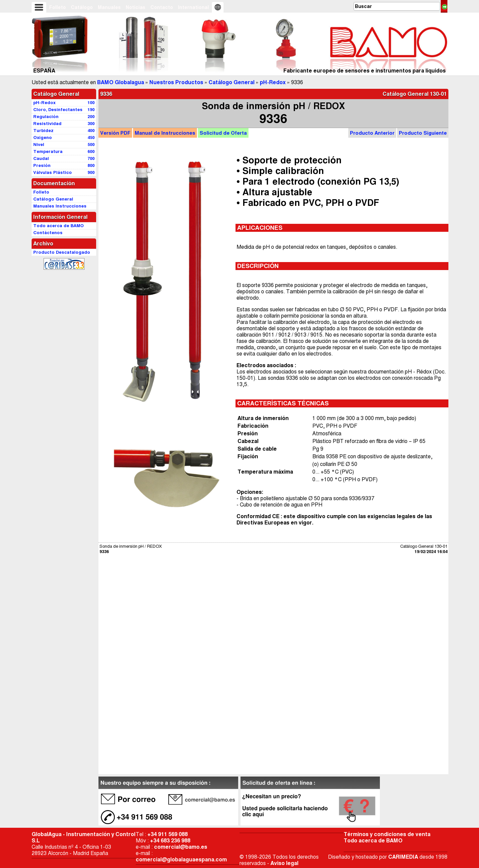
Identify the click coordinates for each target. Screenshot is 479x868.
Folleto (58, 7)
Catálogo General (232, 82)
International (193, 7)
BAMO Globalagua (121, 82)
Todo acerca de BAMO (373, 841)
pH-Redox (273, 82)
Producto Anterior (372, 133)
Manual (165, 133)
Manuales (109, 7)
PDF (115, 133)
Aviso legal (284, 863)
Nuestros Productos (176, 82)
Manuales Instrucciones (60, 206)
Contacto (162, 7)
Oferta (223, 133)
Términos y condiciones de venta (387, 834)
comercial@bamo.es (181, 847)
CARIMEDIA (403, 857)
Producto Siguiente (423, 133)
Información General (60, 217)
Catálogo (82, 7)
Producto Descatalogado (62, 252)
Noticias (136, 7)
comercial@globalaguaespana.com (181, 860)
